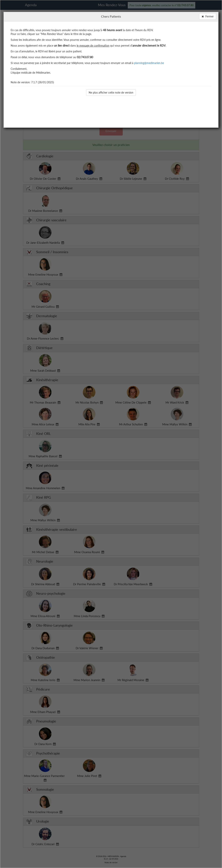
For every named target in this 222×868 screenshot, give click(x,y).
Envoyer (111, 131)
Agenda (31, 5)
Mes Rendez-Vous (112, 5)
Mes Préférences (186, 48)
